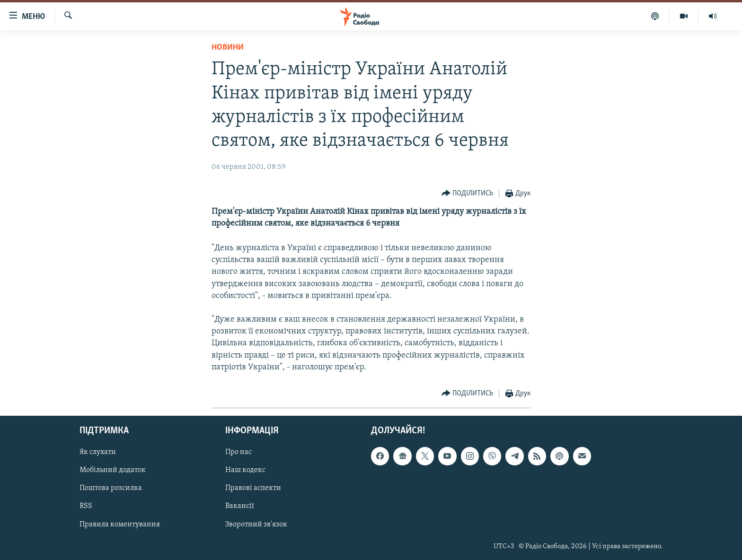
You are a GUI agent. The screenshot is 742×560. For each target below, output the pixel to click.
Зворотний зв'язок (256, 525)
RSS (86, 507)
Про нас (238, 452)
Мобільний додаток (113, 471)
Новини (228, 48)
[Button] (468, 194)
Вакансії (240, 507)
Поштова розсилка (111, 489)
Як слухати (98, 452)
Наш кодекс (245, 471)
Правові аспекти (253, 489)
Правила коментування (120, 525)
